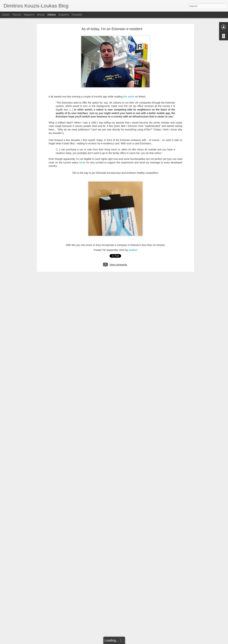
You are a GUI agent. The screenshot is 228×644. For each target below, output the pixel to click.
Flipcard (17, 15)
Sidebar (52, 15)
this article (129, 97)
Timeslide (77, 15)
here (82, 163)
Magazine (29, 15)
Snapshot (64, 15)
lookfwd (133, 250)
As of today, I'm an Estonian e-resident (112, 29)
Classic (6, 15)
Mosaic (41, 15)
